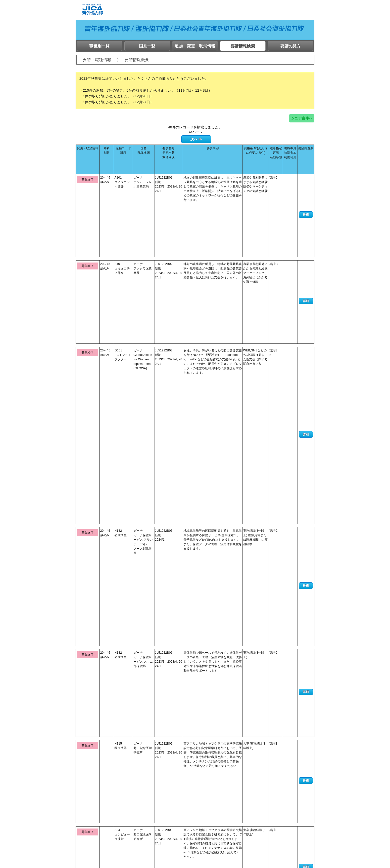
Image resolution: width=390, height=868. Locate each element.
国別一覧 (147, 46)
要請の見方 (291, 46)
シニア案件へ (302, 118)
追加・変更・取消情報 (195, 46)
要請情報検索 (243, 46)
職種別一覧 (99, 46)
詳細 (306, 174)
